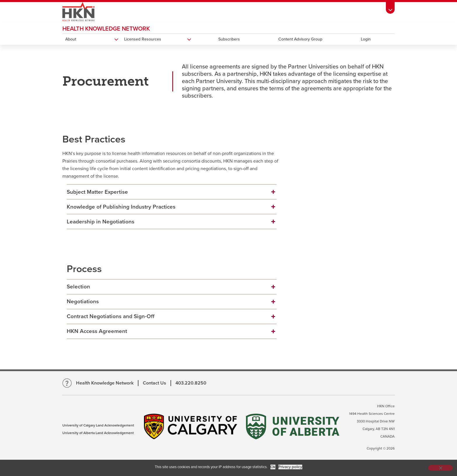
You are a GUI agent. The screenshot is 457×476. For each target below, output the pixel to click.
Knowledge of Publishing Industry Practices (121, 207)
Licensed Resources (143, 39)
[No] (440, 468)
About (71, 39)
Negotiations (83, 302)
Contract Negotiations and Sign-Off (111, 316)
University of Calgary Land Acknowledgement (98, 425)
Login (366, 39)
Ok (273, 467)
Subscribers (229, 39)
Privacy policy (290, 467)
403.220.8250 (191, 383)
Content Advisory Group (300, 39)
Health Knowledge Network (106, 29)
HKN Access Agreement (97, 331)
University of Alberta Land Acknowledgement (98, 433)
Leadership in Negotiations (101, 222)
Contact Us (154, 383)
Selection (78, 287)
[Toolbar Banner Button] (390, 8)
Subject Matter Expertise (97, 192)
